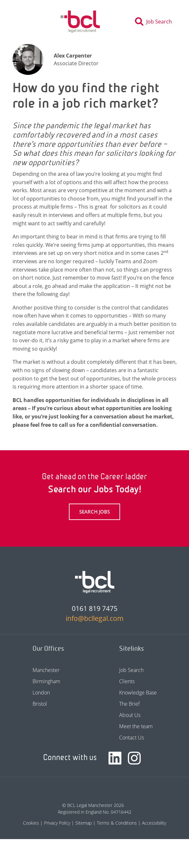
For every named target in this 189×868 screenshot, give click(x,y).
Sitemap (84, 823)
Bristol (40, 704)
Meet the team (136, 726)
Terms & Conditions (117, 823)
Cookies (31, 823)
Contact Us (132, 738)
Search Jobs (94, 512)
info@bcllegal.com (95, 618)
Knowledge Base (138, 693)
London (41, 693)
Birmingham (46, 681)
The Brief (129, 704)
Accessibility (154, 823)
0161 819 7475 (95, 608)
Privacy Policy (57, 823)
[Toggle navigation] (22, 22)
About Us (130, 715)
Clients (127, 681)
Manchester (46, 670)
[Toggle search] (155, 22)
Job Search (131, 670)
